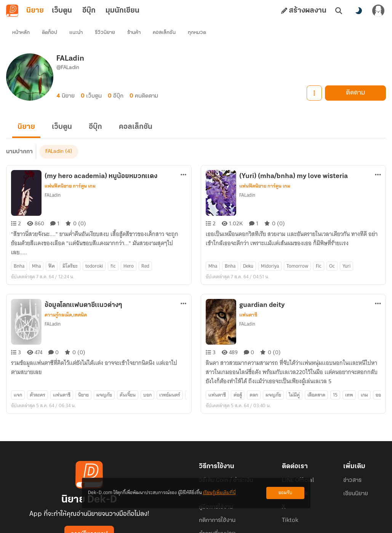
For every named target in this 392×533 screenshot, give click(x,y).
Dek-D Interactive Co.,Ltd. (170, 524)
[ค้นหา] (339, 11)
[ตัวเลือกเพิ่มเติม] (184, 161)
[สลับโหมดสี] (358, 11)
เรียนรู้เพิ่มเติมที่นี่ (219, 493)
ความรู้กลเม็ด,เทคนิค (66, 287)
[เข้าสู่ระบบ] (378, 11)
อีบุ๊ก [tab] (89, 11)
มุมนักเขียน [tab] (122, 11)
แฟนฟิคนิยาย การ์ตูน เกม (70, 172)
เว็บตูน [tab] (62, 11)
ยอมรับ (285, 493)
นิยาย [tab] (35, 11)
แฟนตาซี (248, 287)
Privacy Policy (251, 524)
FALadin (53, 181)
